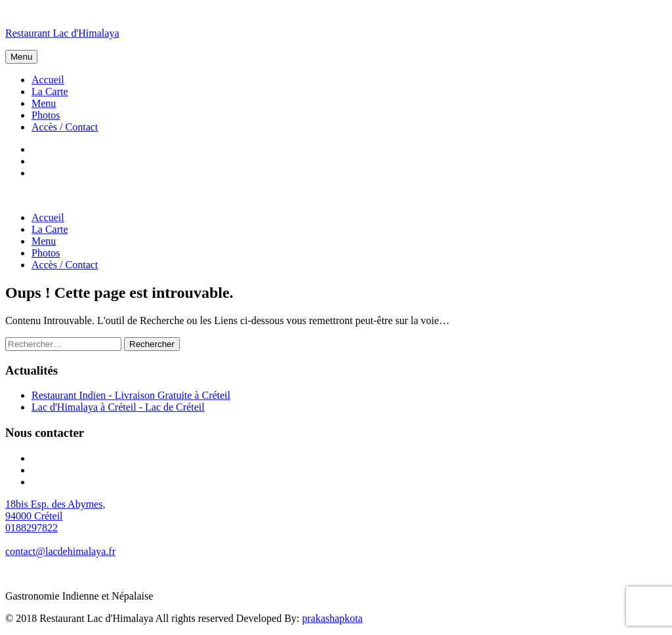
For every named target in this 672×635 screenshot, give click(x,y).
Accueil (48, 80)
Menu (21, 57)
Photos (46, 115)
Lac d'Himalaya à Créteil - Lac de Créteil (118, 407)
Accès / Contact (65, 127)
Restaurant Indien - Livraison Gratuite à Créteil (131, 395)
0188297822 (31, 528)
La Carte (50, 92)
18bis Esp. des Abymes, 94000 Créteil (55, 510)
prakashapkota (332, 618)
